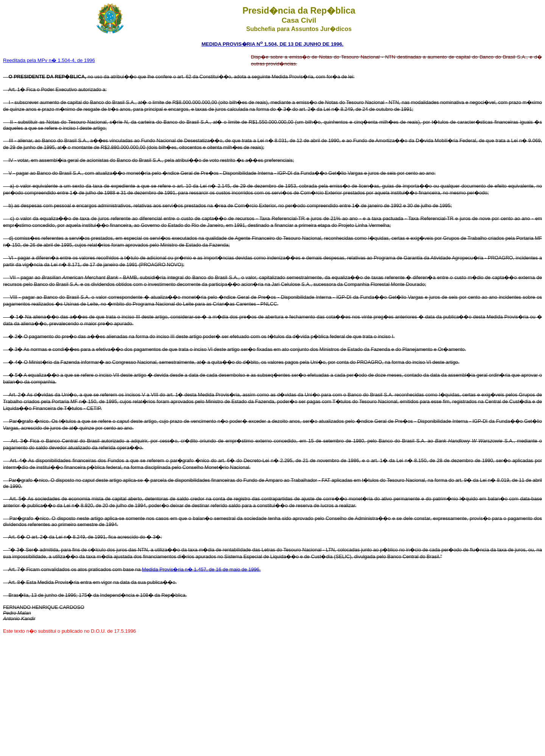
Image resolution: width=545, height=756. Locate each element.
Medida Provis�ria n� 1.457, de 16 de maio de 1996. (201, 569)
